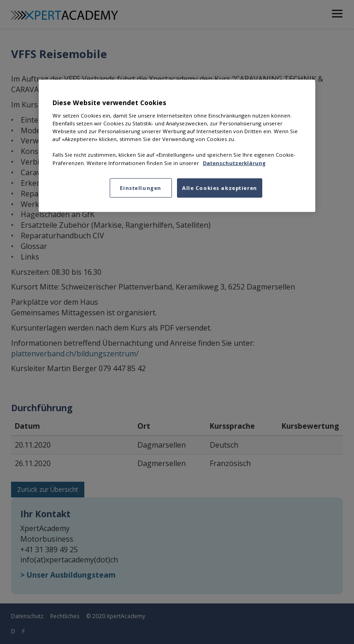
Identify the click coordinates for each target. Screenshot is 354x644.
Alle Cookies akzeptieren (220, 187)
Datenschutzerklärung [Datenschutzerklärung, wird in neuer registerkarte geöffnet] (234, 162)
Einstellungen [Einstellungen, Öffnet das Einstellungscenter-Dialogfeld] (140, 187)
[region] (177, 145)
